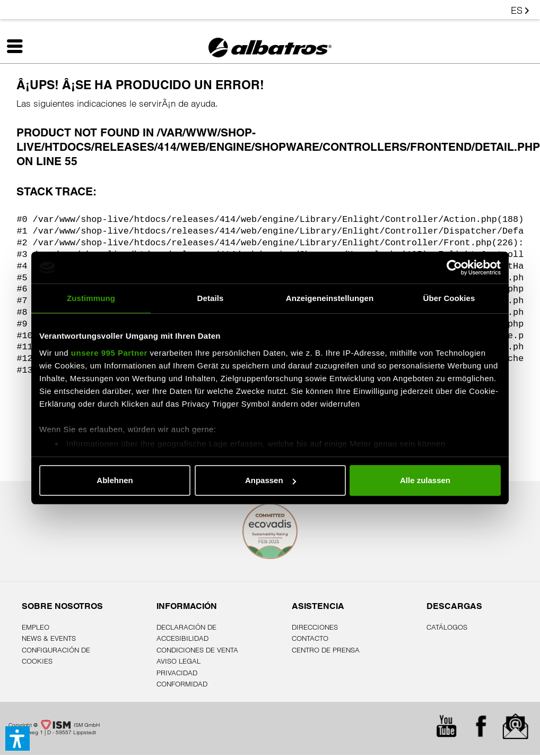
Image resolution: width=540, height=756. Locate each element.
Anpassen (271, 480)
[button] (18, 738)
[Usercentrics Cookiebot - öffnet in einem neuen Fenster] (454, 268)
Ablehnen (115, 480)
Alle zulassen (425, 480)
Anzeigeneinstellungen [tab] (330, 298)
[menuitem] (32, 49)
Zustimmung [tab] (91, 298)
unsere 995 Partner (109, 353)
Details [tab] (211, 298)
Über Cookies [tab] (449, 298)
